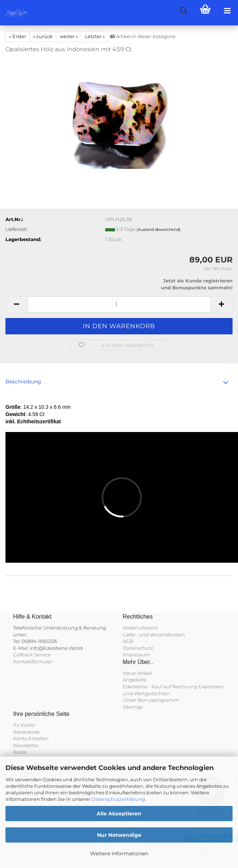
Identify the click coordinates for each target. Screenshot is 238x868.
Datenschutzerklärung (118, 799)
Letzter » (95, 36)
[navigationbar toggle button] (227, 11)
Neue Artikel (137, 673)
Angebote (135, 680)
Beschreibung (23, 382)
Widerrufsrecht (140, 628)
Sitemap (133, 707)
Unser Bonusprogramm (151, 700)
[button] (16, 304)
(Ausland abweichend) (159, 229)
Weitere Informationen (119, 853)
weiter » (69, 36)
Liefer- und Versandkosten (154, 635)
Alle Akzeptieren (119, 814)
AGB (128, 641)
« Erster (18, 36)
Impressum (136, 655)
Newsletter (26, 745)
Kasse (20, 752)
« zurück (43, 36)
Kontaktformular (33, 661)
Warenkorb (26, 732)
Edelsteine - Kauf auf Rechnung (160, 686)
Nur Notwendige (119, 835)
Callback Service (32, 655)
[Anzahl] (119, 304)
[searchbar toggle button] (183, 11)
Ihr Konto (24, 725)
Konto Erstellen (31, 738)
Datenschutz (138, 648)
